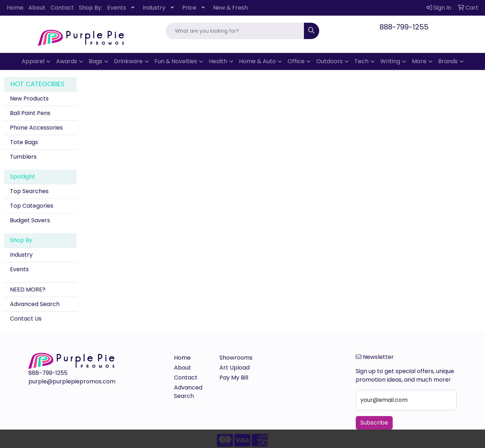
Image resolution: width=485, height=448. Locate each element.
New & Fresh (230, 8)
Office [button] (296, 61)
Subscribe (374, 423)
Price (189, 8)
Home (15, 8)
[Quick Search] (235, 31)
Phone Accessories (36, 128)
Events (117, 8)
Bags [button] (96, 61)
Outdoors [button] (329, 61)
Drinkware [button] (128, 61)
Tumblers (23, 157)
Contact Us (26, 319)
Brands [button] (448, 61)
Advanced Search (35, 304)
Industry (154, 8)
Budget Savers (30, 220)
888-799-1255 (404, 27)
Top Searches (29, 191)
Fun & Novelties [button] (176, 61)
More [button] (419, 61)
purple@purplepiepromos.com (72, 381)
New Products (29, 99)
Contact (62, 8)
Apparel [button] (33, 61)
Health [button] (218, 61)
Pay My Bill (234, 378)
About (37, 8)
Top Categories (32, 206)
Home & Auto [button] (257, 61)
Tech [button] (361, 61)
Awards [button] (67, 61)
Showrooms (236, 358)
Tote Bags (24, 142)
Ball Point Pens (30, 113)
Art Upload (235, 368)
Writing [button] (390, 61)
